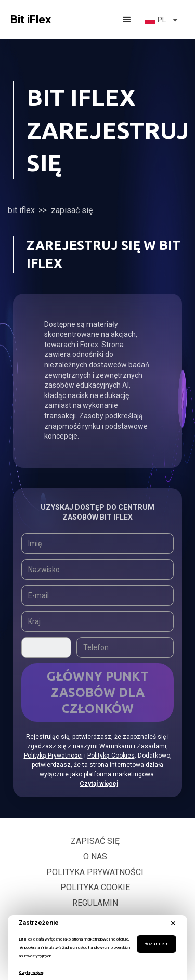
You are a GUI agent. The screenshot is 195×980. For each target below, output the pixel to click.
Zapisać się (95, 841)
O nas (95, 857)
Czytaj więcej (31, 972)
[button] (127, 20)
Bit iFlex (21, 210)
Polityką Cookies (111, 756)
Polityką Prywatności (53, 756)
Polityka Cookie (95, 887)
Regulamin (95, 903)
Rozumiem (157, 944)
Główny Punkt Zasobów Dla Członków (98, 692)
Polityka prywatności (95, 872)
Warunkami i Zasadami (133, 746)
